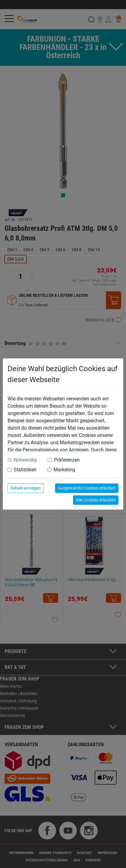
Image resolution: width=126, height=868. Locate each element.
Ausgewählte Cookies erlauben (87, 488)
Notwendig (25, 460)
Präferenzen (67, 460)
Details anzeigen (26, 488)
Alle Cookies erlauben (96, 500)
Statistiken (25, 470)
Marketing (64, 470)
